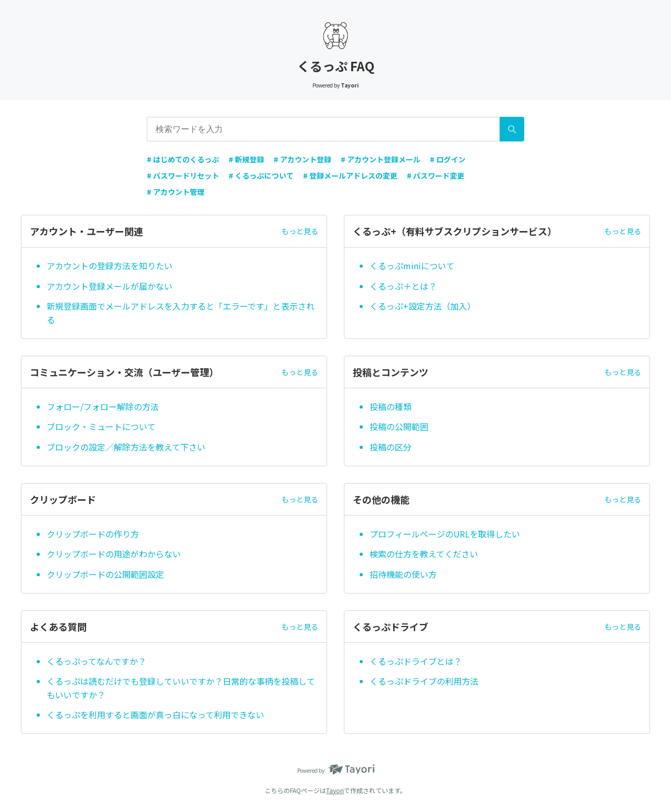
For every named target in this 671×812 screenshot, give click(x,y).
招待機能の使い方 (404, 574)
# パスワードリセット (183, 175)
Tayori (335, 790)
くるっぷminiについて (412, 266)
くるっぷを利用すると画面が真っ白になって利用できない (155, 715)
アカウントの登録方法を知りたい (110, 266)
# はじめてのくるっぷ (183, 159)
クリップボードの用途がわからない (114, 554)
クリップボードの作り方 (93, 534)
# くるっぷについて (261, 175)
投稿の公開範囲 (399, 426)
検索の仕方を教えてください (424, 554)
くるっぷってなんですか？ (96, 661)
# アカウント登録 (302, 159)
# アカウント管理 (176, 192)
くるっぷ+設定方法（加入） (423, 306)
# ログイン (448, 159)
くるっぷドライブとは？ (416, 661)
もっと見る (300, 231)
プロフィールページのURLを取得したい (445, 534)
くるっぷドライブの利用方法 (424, 681)
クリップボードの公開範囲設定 (105, 574)
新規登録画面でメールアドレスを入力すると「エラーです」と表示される (181, 313)
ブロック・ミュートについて (101, 426)
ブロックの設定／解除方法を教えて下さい (126, 447)
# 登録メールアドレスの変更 (350, 175)
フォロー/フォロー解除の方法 (103, 407)
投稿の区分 (391, 447)
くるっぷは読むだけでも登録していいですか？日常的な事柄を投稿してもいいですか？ (181, 688)
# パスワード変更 (436, 175)
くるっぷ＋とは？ (403, 286)
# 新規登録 (246, 159)
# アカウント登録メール (381, 159)
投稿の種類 (391, 407)
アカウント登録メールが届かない (110, 286)
